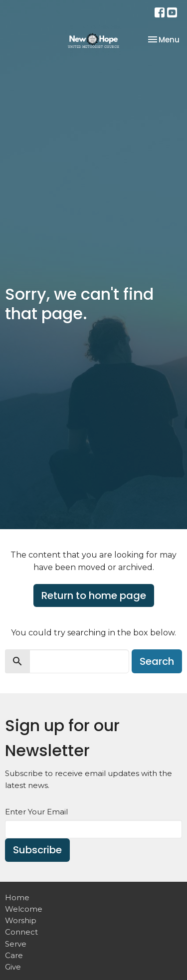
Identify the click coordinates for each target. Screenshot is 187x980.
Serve (16, 944)
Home (17, 897)
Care (14, 955)
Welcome (24, 909)
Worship (21, 920)
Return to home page (94, 595)
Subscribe (37, 850)
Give (13, 967)
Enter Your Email (36, 812)
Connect (21, 932)
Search (157, 661)
